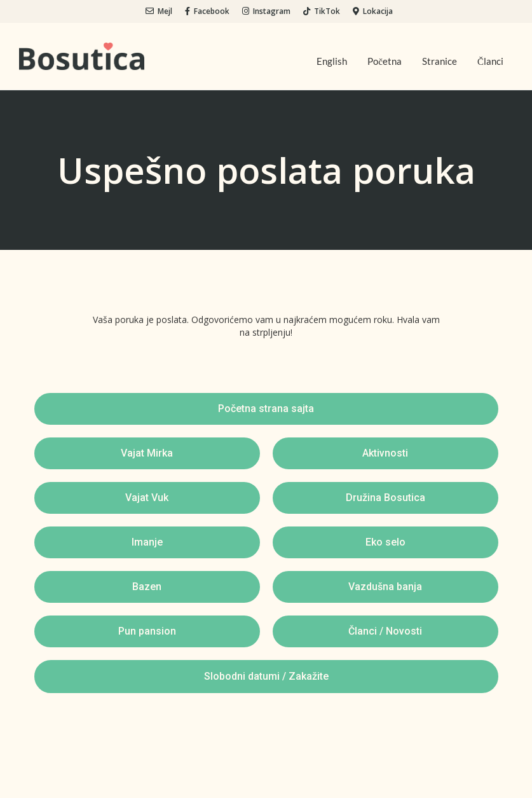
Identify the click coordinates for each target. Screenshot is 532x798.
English (332, 61)
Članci (490, 61)
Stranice (440, 61)
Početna (385, 61)
